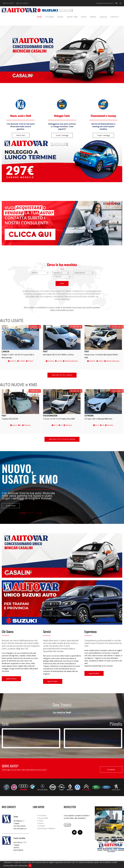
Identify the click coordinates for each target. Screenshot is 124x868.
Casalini (103, 17)
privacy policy (9, 865)
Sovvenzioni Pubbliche (46, 828)
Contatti (115, 17)
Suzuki (60, 17)
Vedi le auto (21, 135)
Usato (84, 17)
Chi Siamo (42, 816)
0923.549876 (23, 3)
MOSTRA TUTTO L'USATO (62, 375)
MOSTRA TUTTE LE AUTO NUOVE (62, 439)
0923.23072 (9, 3)
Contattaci (111, 770)
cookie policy (23, 865)
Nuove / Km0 (72, 17)
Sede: (16, 817)
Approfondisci (11, 679)
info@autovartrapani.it (105, 3)
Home (39, 17)
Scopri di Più (11, 506)
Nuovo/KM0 (43, 818)
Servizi (93, 17)
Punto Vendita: (19, 838)
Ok (30, 865)
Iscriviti (67, 825)
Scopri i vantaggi (62, 135)
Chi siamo (50, 17)
